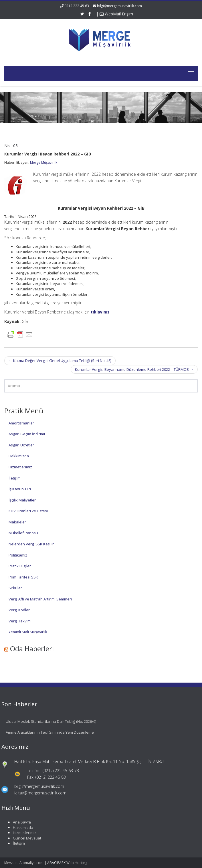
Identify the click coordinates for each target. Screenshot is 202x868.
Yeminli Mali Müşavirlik (28, 632)
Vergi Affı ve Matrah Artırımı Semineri (40, 599)
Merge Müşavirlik (44, 162)
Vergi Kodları (20, 610)
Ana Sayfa (19, 822)
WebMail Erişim (116, 14)
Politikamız (18, 555)
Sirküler (15, 588)
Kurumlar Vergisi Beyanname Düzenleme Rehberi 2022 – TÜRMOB (134, 369)
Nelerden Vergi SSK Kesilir (31, 544)
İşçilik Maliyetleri (23, 500)
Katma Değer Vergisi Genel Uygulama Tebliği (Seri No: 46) (60, 361)
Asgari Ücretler (21, 445)
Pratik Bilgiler (20, 566)
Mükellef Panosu (23, 533)
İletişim (15, 478)
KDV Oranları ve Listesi (28, 511)
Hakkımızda (19, 456)
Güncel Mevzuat (24, 838)
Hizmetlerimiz (20, 467)
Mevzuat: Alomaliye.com (24, 863)
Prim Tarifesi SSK (23, 577)
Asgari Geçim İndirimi (27, 434)
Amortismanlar (21, 423)
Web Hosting (77, 863)
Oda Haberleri (32, 649)
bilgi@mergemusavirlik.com (119, 6)
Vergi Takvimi (20, 621)
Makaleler (17, 522)
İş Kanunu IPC (20, 489)
